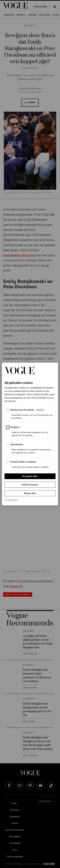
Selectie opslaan (30, 485)
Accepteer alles (30, 476)
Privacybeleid (11, 500)
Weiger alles (30, 493)
